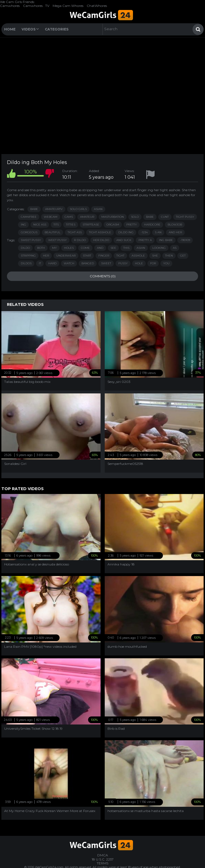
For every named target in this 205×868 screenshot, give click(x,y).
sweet (106, 263)
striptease (91, 225)
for (153, 263)
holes (69, 248)
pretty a (145, 240)
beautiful (52, 232)
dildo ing (126, 232)
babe (150, 217)
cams (69, 217)
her (46, 256)
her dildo (101, 240)
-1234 (144, 232)
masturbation (113, 217)
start (87, 256)
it (40, 263)
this (126, 248)
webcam (51, 217)
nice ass (40, 225)
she (155, 256)
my (54, 248)
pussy (123, 263)
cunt (165, 217)
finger (104, 256)
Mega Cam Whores (68, 6)
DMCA (103, 855)
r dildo (80, 240)
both (41, 248)
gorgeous (29, 232)
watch (69, 263)
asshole (138, 256)
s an (158, 232)
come (85, 248)
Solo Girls (78, 209)
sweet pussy (31, 240)
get (183, 256)
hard (52, 263)
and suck (124, 240)
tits (56, 225)
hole (139, 263)
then (169, 256)
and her (175, 232)
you (166, 263)
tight (120, 256)
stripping (28, 256)
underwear (66, 256)
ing (23, 225)
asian (141, 248)
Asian (98, 209)
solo (135, 217)
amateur (87, 217)
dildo (25, 248)
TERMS (102, 863)
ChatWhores (97, 6)
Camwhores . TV (36, 6)
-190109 (185, 240)
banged (88, 263)
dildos (26, 263)
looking (159, 248)
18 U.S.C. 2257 (103, 859)
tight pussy (185, 217)
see (113, 248)
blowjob (175, 225)
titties (71, 225)
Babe (34, 209)
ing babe (166, 240)
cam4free (29, 217)
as (175, 248)
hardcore (152, 225)
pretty (132, 225)
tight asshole (100, 232)
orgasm (113, 225)
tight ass (75, 232)
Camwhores (10, 6)
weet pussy (57, 240)
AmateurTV (54, 209)
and (100, 248)
